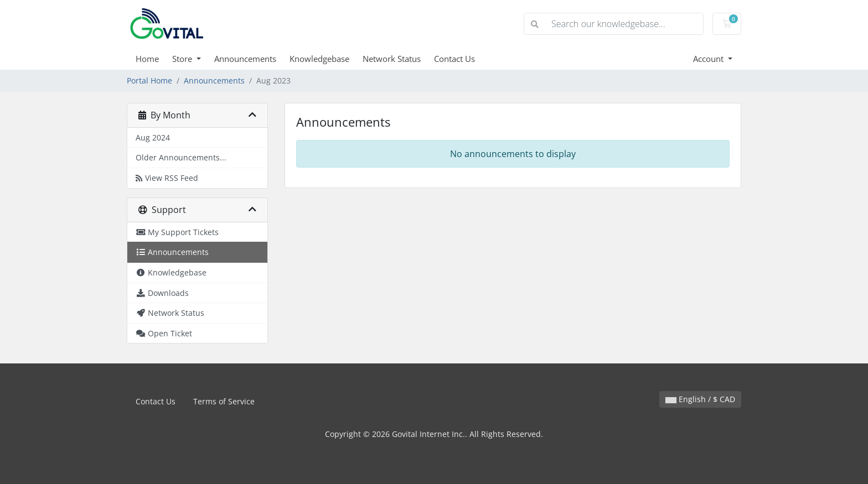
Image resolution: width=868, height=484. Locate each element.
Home (147, 59)
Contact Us (454, 59)
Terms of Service (224, 401)
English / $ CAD (700, 399)
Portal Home (149, 80)
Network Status (392, 59)
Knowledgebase (319, 59)
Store (183, 59)
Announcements (245, 59)
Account (709, 59)
